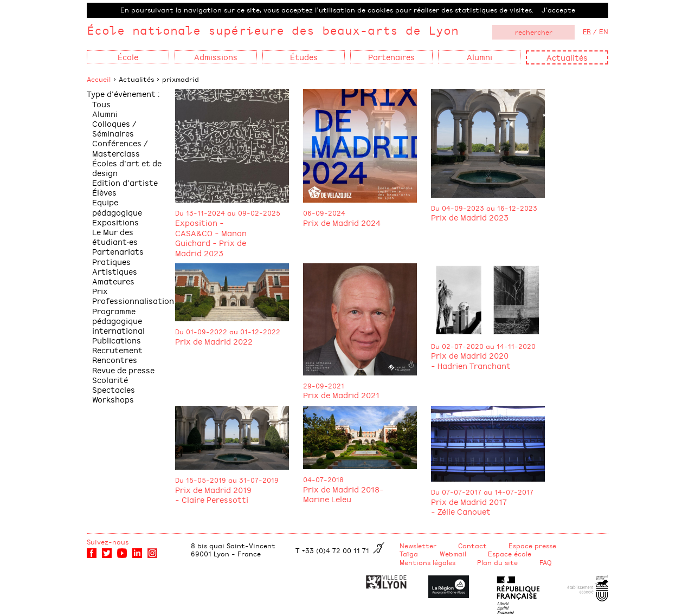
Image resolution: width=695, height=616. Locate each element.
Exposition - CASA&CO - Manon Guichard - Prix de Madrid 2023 (211, 238)
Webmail (453, 554)
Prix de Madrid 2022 (214, 341)
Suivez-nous (108, 542)
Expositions (115, 222)
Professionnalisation (133, 300)
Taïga (409, 554)
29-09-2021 (324, 386)
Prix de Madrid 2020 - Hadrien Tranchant (471, 360)
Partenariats (118, 251)
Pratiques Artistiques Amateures (115, 271)
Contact (472, 546)
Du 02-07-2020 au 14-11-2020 (483, 346)
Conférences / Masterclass (120, 148)
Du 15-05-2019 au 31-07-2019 (227, 480)
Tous (101, 104)
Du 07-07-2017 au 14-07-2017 (482, 492)
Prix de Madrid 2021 (341, 395)
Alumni (105, 114)
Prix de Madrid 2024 (342, 222)
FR (587, 31)
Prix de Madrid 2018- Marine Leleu (343, 494)
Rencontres (115, 359)
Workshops (113, 399)
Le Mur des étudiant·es (115, 236)
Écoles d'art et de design (127, 168)
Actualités (567, 57)
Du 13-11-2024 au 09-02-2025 (228, 213)
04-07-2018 (323, 479)
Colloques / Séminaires (114, 128)
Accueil (99, 79)
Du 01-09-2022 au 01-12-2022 (228, 332)
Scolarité (110, 380)
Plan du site (497, 562)
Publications (117, 340)
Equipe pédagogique (117, 207)
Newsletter (418, 546)
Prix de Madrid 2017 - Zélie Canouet (469, 507)
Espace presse (532, 546)
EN (604, 31)
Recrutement (117, 350)
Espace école (510, 554)
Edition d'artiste (125, 182)
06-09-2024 (324, 213)
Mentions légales (427, 562)
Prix (100, 291)
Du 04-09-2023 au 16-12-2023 (484, 208)
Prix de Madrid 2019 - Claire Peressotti (213, 495)
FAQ (546, 562)
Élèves (104, 192)
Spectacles (114, 389)
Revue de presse (123, 370)
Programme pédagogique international (118, 320)
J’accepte (558, 10)
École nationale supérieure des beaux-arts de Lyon (273, 30)
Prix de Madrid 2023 (470, 217)
